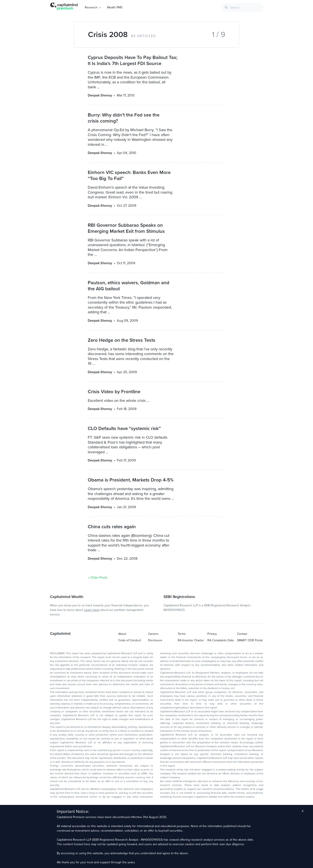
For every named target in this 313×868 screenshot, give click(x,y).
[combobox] (243, 7)
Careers (153, 634)
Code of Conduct (130, 640)
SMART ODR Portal (250, 640)
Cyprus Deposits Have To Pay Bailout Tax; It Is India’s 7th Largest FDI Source (133, 60)
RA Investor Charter (191, 640)
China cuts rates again (112, 527)
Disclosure (155, 640)
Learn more (92, 610)
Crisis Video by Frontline (114, 392)
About (122, 634)
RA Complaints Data (220, 640)
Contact (242, 634)
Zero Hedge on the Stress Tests (122, 340)
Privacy (212, 634)
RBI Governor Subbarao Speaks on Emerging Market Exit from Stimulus (126, 228)
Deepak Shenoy (100, 95)
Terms (182, 634)
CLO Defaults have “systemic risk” (124, 428)
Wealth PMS (115, 7)
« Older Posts (98, 578)
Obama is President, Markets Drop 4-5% (131, 480)
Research (91, 7)
